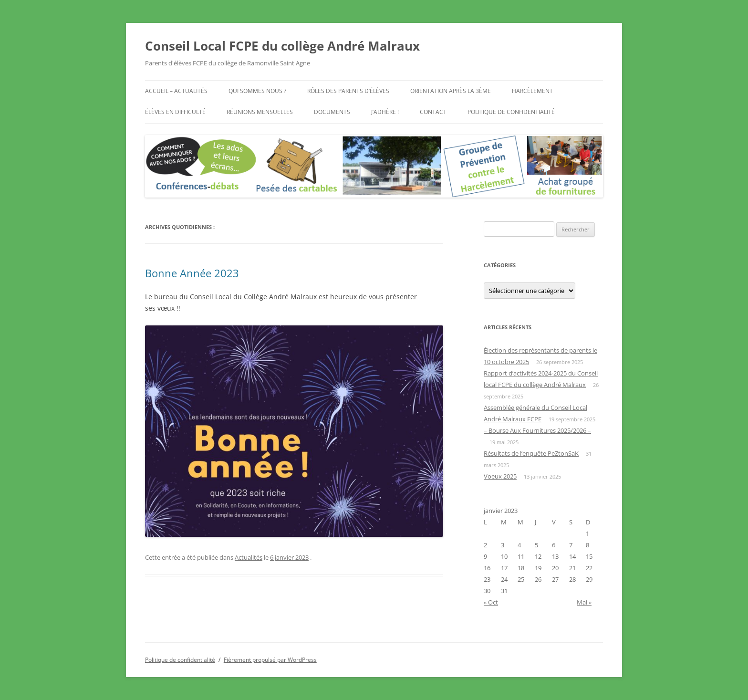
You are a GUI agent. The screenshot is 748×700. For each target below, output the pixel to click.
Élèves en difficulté (175, 112)
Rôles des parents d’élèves (348, 91)
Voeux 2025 (500, 476)
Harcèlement (532, 91)
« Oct (491, 602)
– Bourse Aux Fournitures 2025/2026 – (537, 430)
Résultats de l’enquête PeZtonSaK (531, 453)
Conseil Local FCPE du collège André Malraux (282, 46)
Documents (332, 112)
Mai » (584, 602)
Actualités (249, 557)
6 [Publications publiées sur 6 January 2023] (554, 545)
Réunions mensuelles (260, 112)
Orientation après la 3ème (451, 91)
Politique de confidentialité (511, 112)
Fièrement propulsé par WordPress (270, 660)
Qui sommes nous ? (257, 91)
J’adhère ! (385, 112)
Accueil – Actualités (176, 91)
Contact (433, 112)
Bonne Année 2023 (192, 273)
